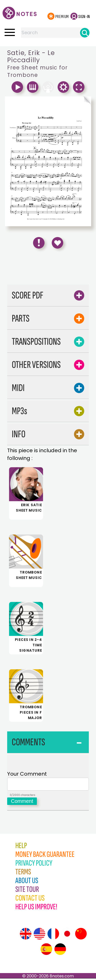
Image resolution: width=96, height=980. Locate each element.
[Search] (85, 33)
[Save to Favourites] (57, 243)
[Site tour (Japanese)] (67, 935)
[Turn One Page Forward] (70, 102)
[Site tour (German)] (60, 951)
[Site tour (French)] (53, 935)
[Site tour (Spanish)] (46, 951)
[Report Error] (39, 243)
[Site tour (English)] (26, 935)
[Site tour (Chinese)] (81, 935)
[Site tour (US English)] (39, 935)
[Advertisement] (48, 268)
